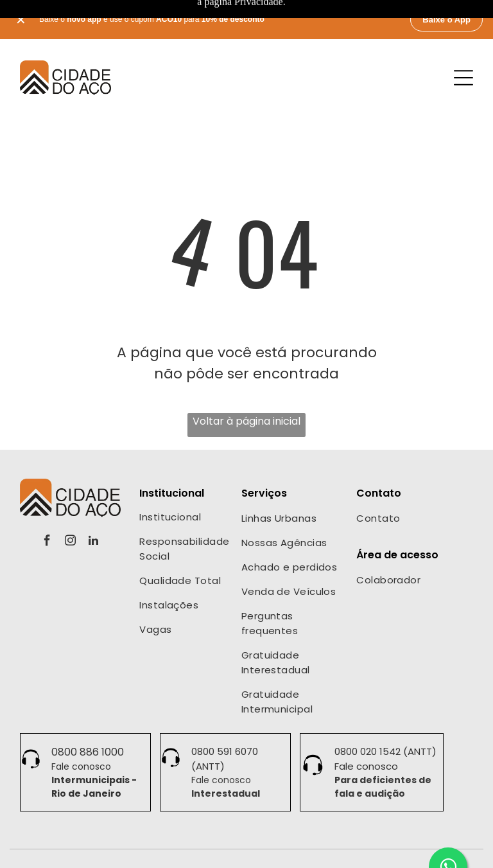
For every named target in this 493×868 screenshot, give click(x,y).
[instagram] (70, 499)
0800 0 (350, 708)
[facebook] (47, 499)
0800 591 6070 (225, 708)
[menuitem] (184, 475)
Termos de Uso (257, 851)
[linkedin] (93, 499)
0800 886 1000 (88, 708)
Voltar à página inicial (246, 377)
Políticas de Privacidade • (170, 851)
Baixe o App (446, 20)
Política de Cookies (336, 851)
